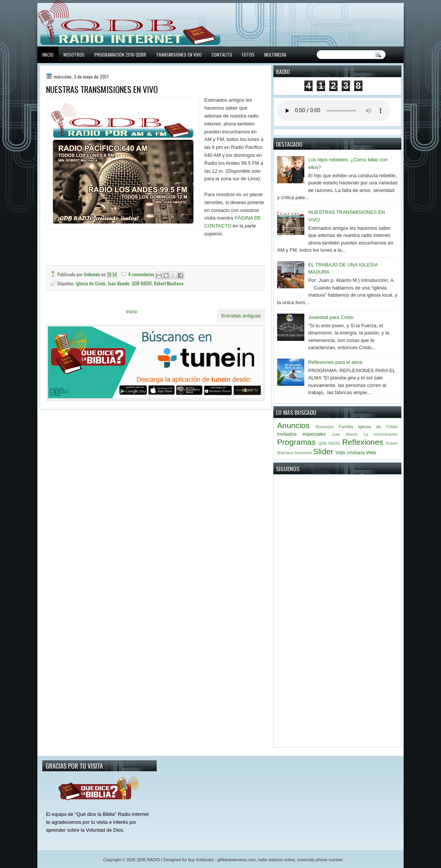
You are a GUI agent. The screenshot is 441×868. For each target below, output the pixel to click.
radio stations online (276, 860)
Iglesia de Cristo (91, 283)
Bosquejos (325, 427)
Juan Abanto (119, 283)
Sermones (303, 453)
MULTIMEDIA (275, 55)
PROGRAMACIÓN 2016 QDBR (120, 55)
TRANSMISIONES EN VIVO (179, 55)
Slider (323, 451)
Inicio (131, 312)
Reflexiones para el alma (335, 362)
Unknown (93, 274)
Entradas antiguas (241, 316)
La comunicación (381, 434)
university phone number (320, 860)
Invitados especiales (301, 434)
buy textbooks (201, 860)
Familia (346, 426)
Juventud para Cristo (331, 317)
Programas (296, 442)
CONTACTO (222, 55)
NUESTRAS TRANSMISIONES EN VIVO (102, 89)
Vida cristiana (350, 453)
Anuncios (293, 425)
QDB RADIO (142, 283)
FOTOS (248, 55)
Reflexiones (363, 442)
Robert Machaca (169, 283)
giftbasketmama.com (237, 860)
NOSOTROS (74, 55)
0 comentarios (141, 274)
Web (371, 453)
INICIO (48, 55)
